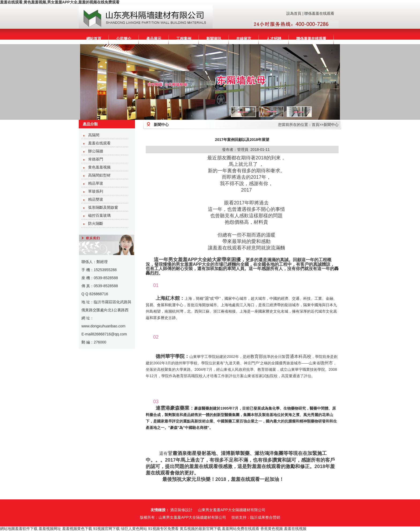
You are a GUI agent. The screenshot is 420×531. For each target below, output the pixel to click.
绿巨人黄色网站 (134, 529)
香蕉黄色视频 (272, 529)
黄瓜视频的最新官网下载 (200, 529)
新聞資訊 (214, 39)
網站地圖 (7, 529)
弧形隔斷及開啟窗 (103, 207)
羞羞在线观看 (99, 143)
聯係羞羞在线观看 (319, 13)
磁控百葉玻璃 (99, 215)
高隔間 (94, 135)
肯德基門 (96, 159)
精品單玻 (96, 183)
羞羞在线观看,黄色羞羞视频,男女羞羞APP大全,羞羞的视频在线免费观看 (60, 2)
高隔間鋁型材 (99, 175)
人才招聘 (274, 39)
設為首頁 (294, 13)
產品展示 (154, 39)
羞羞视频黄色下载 (77, 529)
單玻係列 (96, 191)
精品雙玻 (96, 199)
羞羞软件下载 (26, 529)
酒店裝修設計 (181, 510)
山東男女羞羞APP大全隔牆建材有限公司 (232, 510)
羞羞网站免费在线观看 (241, 529)
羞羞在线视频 (295, 529)
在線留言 (244, 39)
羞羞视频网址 (50, 529)
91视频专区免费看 (163, 529)
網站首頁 (94, 39)
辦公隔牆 (96, 151)
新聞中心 (331, 125)
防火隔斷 (96, 223)
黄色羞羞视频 (99, 167)
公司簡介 (124, 39)
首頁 (316, 125)
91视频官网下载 (107, 529)
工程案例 (184, 39)
